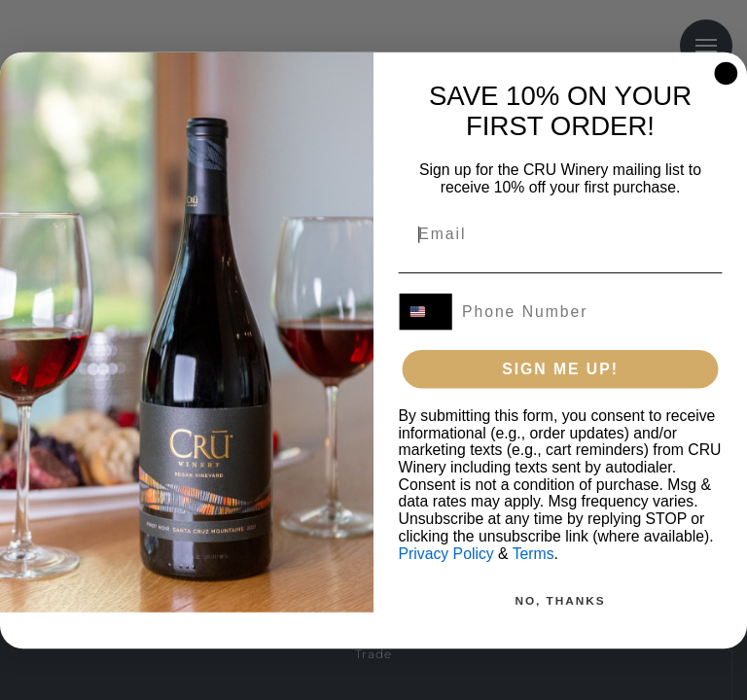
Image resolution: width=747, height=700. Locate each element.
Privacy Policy (446, 553)
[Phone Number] (587, 311)
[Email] (549, 234)
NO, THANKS (560, 600)
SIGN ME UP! (560, 368)
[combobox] (427, 311)
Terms (534, 553)
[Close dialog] (727, 73)
